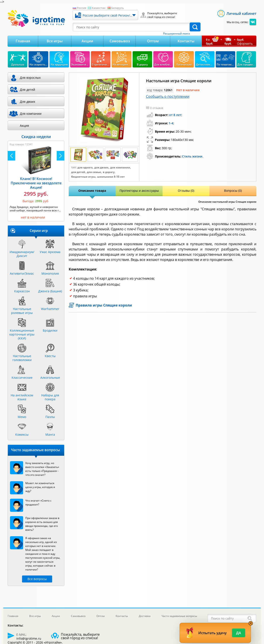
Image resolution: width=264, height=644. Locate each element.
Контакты (186, 41)
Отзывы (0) (186, 191)
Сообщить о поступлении (168, 96)
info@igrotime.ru (29, 638)
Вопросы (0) (233, 191)
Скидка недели (36, 137)
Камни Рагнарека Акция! (36, 184)
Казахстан (99, 8)
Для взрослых (30, 78)
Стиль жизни (192, 156)
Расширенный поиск (177, 34)
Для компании (120, 168)
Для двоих (101, 168)
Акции (87, 41)
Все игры (55, 41)
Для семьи (94, 172)
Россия (81, 8)
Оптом (153, 41)
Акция (24, 126)
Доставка (145, 616)
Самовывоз (120, 41)
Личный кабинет (241, 14)
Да (239, 633)
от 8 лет (175, 115)
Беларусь (118, 8)
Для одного (85, 168)
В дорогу (109, 172)
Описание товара (92, 191)
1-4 (171, 123)
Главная (23, 41)
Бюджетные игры (83, 177)
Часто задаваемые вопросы (179, 616)
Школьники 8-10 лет (111, 177)
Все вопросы (37, 579)
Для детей (78, 172)
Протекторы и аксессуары (139, 191)
